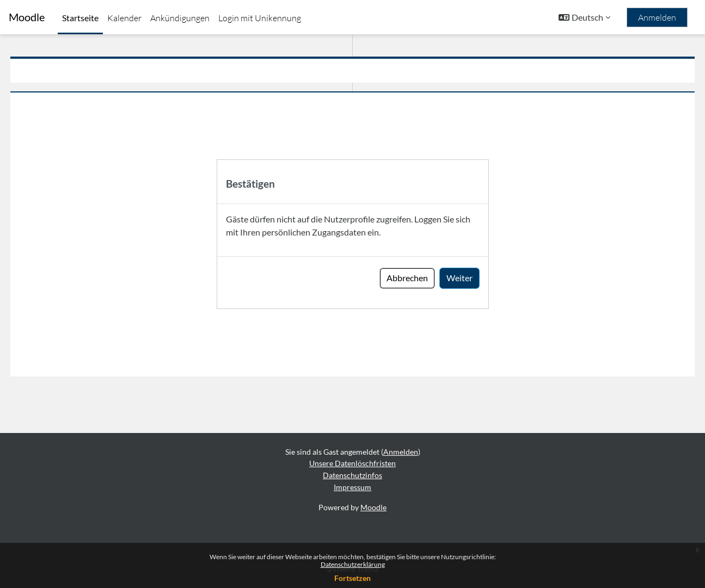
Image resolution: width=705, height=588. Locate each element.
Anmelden (657, 17)
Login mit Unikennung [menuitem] (260, 18)
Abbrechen (407, 278)
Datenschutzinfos (352, 475)
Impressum (352, 487)
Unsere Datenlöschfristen (352, 464)
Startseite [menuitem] (80, 18)
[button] (584, 17)
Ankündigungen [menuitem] (180, 18)
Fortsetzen (352, 578)
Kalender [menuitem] (124, 18)
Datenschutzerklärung (353, 564)
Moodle (27, 17)
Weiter (459, 278)
